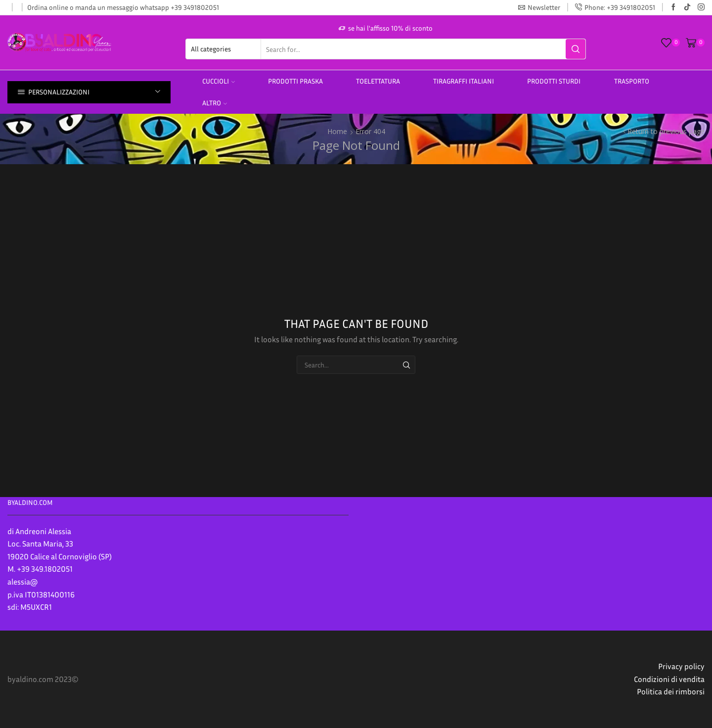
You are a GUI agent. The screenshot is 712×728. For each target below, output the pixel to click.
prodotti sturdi (554, 81)
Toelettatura (378, 81)
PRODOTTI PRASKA (295, 81)
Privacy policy (681, 666)
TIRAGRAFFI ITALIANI (464, 81)
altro (215, 103)
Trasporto (632, 81)
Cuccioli (219, 81)
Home (337, 131)
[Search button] (576, 49)
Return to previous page (666, 131)
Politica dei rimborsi (671, 691)
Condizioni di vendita (669, 679)
